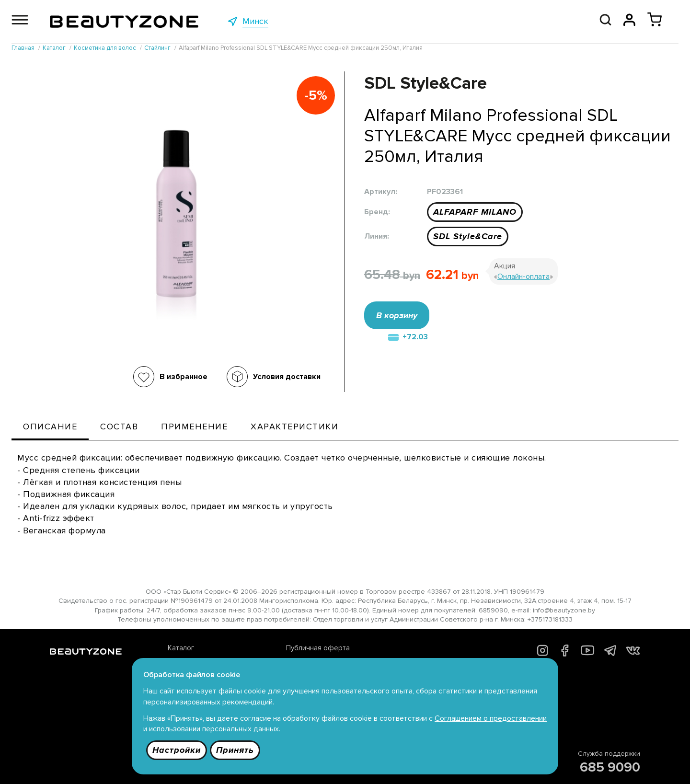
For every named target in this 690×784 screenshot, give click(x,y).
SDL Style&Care (468, 236)
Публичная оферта (318, 648)
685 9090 (610, 767)
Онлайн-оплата (523, 277)
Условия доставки (287, 377)
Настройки (177, 750)
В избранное (184, 377)
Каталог (181, 648)
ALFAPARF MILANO (475, 212)
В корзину (397, 315)
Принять (235, 750)
